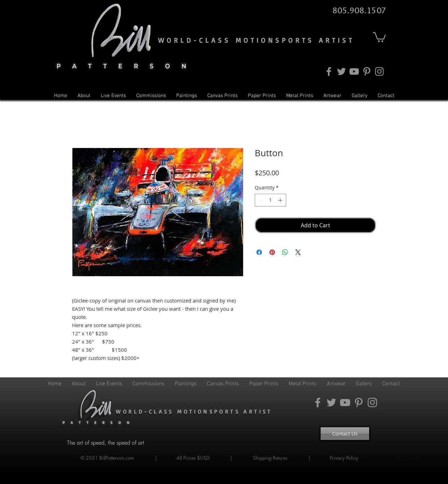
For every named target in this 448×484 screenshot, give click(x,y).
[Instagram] (379, 71)
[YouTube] (354, 71)
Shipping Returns (270, 458)
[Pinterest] (367, 71)
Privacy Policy (345, 458)
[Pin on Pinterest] (272, 252)
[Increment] (281, 200)
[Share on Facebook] (259, 252)
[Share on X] (298, 252)
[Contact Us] (345, 434)
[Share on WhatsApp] (285, 252)
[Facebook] (329, 71)
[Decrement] (260, 200)
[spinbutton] (270, 200)
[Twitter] (341, 71)
